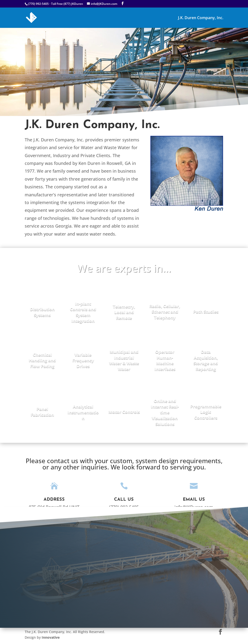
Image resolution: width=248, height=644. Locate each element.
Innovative (50, 637)
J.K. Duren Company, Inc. (201, 18)
